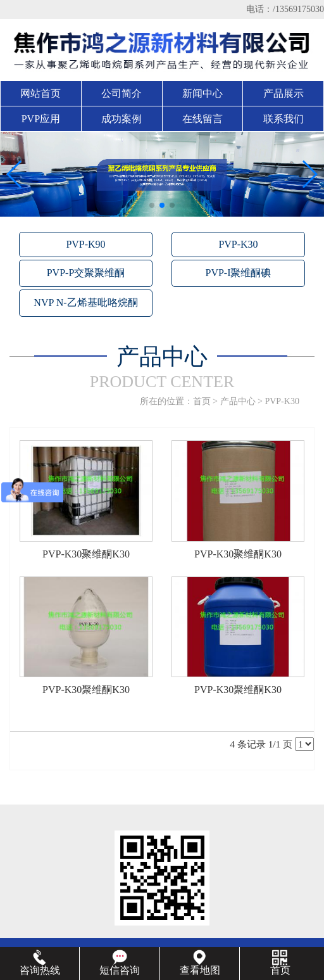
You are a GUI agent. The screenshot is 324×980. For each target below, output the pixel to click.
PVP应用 (41, 119)
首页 (202, 401)
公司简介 (121, 93)
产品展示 (283, 93)
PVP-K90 (85, 244)
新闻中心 (202, 93)
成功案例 (121, 119)
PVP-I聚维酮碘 (238, 273)
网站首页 (40, 93)
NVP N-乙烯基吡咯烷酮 (85, 302)
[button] (152, 205)
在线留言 (202, 119)
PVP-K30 (238, 244)
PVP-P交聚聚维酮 (86, 273)
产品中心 (238, 401)
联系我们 (283, 119)
